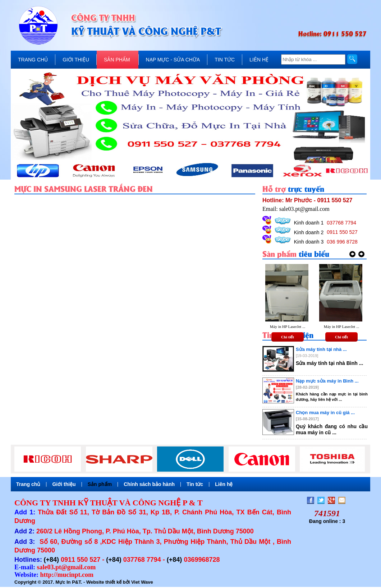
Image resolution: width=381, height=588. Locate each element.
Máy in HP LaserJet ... (288, 327)
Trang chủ (28, 484)
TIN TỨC (225, 60)
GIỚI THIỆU (76, 60)
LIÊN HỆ (259, 60)
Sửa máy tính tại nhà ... (321, 349)
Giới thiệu (64, 484)
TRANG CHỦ (33, 60)
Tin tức (195, 484)
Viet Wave (142, 582)
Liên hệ (224, 484)
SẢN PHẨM (117, 60)
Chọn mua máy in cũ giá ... (325, 413)
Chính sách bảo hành (149, 484)
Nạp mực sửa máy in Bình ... (327, 381)
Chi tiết (288, 337)
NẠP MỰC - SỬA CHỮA (173, 60)
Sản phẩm (100, 484)
